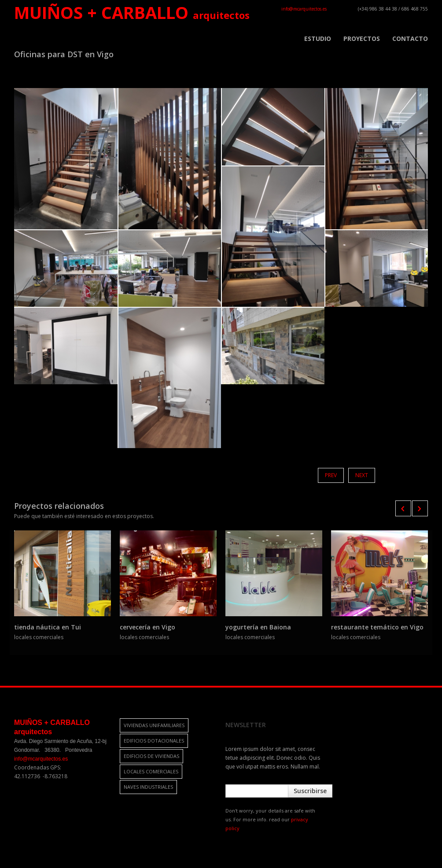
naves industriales (148, 787)
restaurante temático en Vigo (377, 627)
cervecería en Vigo (147, 627)
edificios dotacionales (154, 741)
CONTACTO (410, 39)
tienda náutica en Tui (48, 627)
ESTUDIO (318, 39)
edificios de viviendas (151, 756)
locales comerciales (151, 771)
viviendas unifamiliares (154, 725)
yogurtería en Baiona (258, 627)
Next (362, 475)
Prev (331, 475)
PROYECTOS (362, 39)
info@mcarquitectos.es (304, 9)
